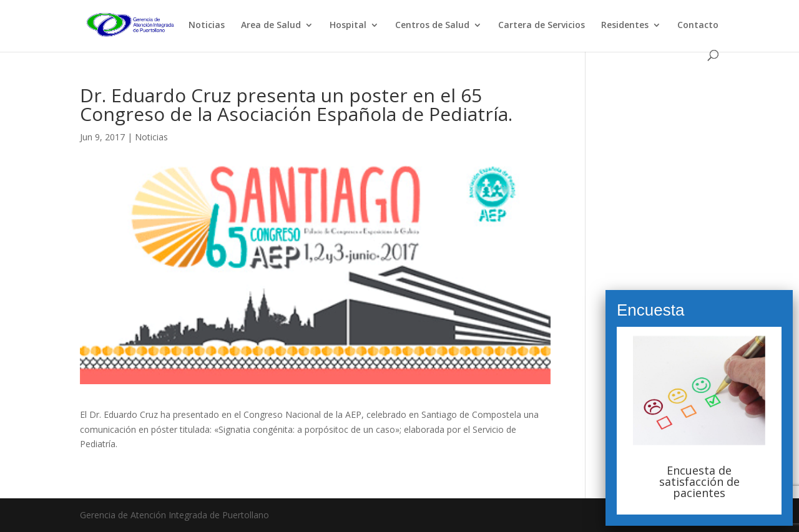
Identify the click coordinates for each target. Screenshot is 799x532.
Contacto (698, 26)
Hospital (348, 26)
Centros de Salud (432, 26)
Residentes (625, 26)
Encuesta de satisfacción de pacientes (699, 481)
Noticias (207, 26)
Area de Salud (271, 26)
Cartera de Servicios (542, 26)
